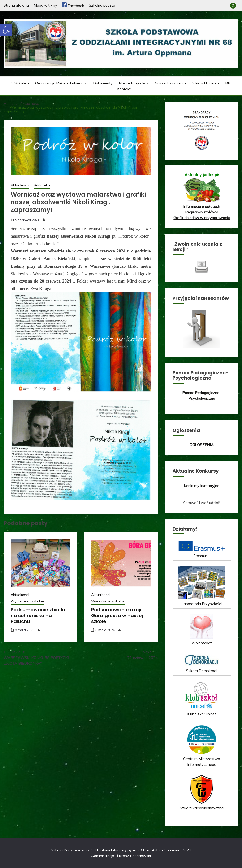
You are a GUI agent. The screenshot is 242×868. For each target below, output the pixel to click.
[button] (6, 30)
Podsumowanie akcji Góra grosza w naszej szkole (117, 616)
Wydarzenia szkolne (27, 601)
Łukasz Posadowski (134, 856)
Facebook (73, 6)
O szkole (18, 83)
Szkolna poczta (102, 5)
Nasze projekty (132, 83)
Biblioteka (42, 185)
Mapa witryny (45, 5)
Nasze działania (169, 83)
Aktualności (20, 185)
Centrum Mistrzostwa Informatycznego (202, 759)
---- (49, 220)
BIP (228, 83)
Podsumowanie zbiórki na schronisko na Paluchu (38, 616)
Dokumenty (103, 83)
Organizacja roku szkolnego (59, 83)
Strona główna (16, 5)
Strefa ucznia (204, 83)
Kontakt (124, 89)
